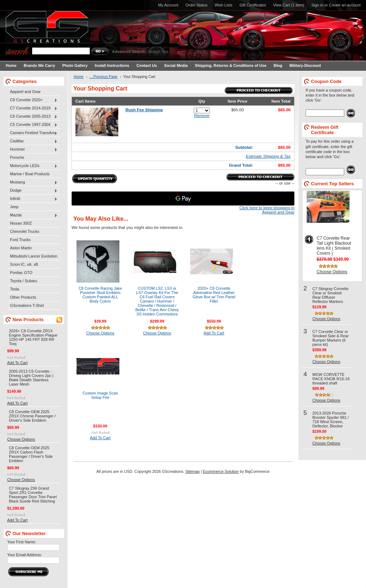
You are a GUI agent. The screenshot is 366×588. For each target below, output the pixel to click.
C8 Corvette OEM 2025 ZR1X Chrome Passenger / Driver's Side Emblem (32, 416)
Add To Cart (17, 363)
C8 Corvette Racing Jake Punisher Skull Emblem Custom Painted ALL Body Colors (100, 295)
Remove (202, 116)
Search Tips (158, 52)
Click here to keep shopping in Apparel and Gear (267, 210)
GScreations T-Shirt (27, 305)
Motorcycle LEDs (32, 166)
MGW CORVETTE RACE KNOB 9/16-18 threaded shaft (331, 379)
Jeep (14, 207)
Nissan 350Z (21, 223)
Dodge (32, 191)
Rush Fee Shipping (144, 110)
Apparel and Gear (25, 92)
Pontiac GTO (21, 273)
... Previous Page (103, 77)
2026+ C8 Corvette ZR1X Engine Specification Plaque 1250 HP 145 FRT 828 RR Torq (33, 337)
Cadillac (32, 141)
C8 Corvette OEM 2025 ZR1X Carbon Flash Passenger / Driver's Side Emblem (31, 454)
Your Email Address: (25, 555)
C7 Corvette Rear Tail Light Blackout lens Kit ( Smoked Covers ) (334, 246)
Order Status (197, 5)
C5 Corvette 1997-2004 (32, 125)
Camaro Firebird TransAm (32, 133)
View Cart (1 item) (289, 5)
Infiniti (32, 199)
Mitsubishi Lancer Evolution (34, 256)
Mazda (32, 215)
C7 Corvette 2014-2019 (32, 108)
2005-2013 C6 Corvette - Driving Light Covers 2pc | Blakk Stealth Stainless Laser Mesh (31, 378)
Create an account (345, 5)
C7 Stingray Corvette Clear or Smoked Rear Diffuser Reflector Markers (330, 295)
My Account (168, 5)
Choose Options (21, 439)
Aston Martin (21, 248)
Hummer (32, 150)
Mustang (32, 182)
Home (79, 77)
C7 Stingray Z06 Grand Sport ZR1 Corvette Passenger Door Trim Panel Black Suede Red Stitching (33, 495)
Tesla (14, 289)
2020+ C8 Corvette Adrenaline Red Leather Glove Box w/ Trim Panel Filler (214, 295)
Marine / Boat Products (30, 174)
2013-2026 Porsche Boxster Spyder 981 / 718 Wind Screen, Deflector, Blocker (331, 420)
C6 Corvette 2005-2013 (32, 117)
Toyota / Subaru (24, 281)
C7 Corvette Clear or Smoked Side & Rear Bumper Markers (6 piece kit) (331, 338)
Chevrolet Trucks (25, 231)
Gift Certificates (253, 5)
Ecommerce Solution (221, 471)
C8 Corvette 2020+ (32, 100)
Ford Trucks (20, 240)
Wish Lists (223, 5)
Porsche (17, 157)
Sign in (317, 5)
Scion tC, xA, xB (24, 264)
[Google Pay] (183, 199)
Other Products (23, 297)
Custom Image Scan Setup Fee (100, 395)
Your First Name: (22, 542)
